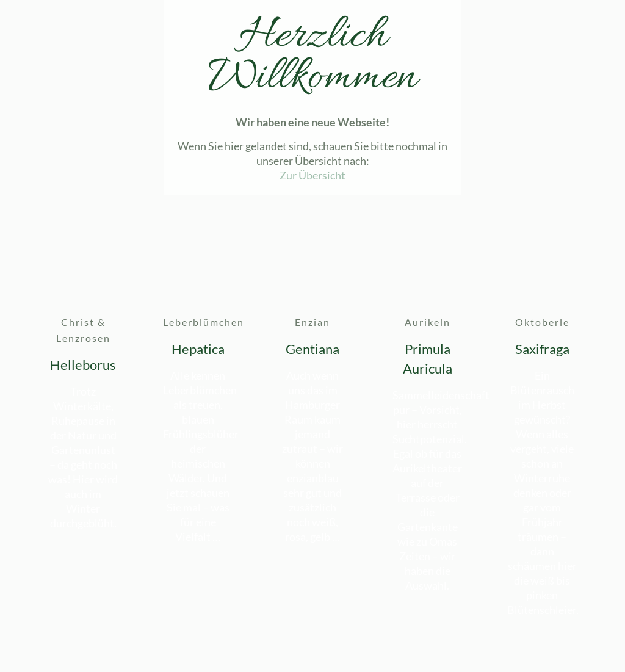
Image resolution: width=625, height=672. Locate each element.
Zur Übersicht (312, 175)
